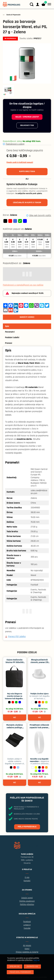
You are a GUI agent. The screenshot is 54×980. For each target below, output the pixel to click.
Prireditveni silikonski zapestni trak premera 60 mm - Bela (39, 728)
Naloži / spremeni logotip (27, 117)
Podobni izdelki (12, 337)
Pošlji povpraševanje (27, 827)
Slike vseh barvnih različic (40, 215)
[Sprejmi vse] (15, 967)
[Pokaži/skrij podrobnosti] (20, 972)
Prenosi (9, 343)
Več (15, 718)
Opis (7, 326)
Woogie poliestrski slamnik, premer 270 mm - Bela (39, 662)
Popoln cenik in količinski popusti (20, 162)
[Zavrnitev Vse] (32, 967)
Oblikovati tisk (27, 125)
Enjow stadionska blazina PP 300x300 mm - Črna (15, 662)
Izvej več (37, 960)
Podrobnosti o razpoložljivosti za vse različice (23, 285)
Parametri (10, 332)
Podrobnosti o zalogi (15, 144)
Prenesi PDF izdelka (17, 636)
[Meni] (49, 4)
